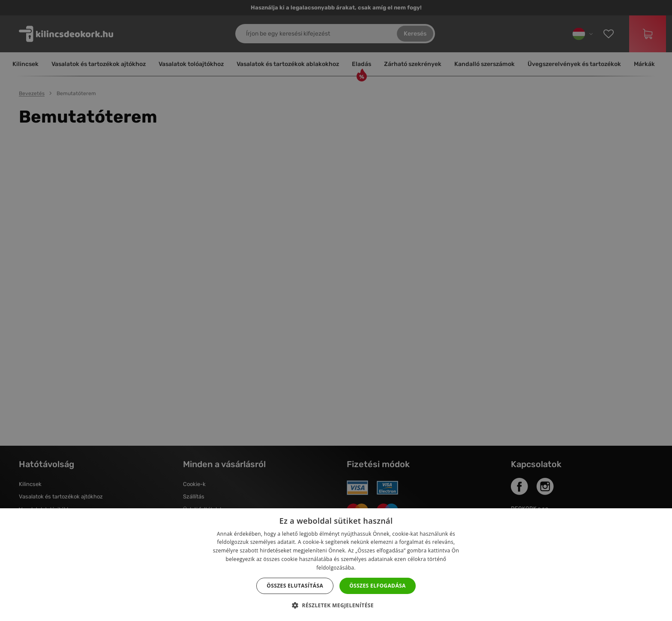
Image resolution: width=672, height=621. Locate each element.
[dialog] (336, 310)
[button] (336, 606)
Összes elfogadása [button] (378, 586)
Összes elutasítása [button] (295, 586)
